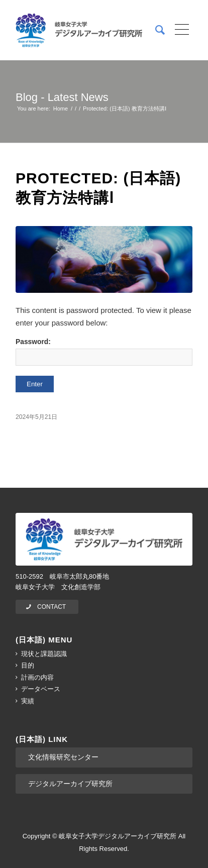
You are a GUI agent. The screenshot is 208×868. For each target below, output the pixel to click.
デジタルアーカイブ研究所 (70, 784)
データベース (41, 689)
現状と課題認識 (44, 654)
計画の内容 (37, 677)
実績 (28, 701)
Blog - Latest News (62, 97)
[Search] (155, 30)
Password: (104, 352)
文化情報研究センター (63, 757)
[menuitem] (155, 30)
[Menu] (179, 30)
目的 (28, 665)
